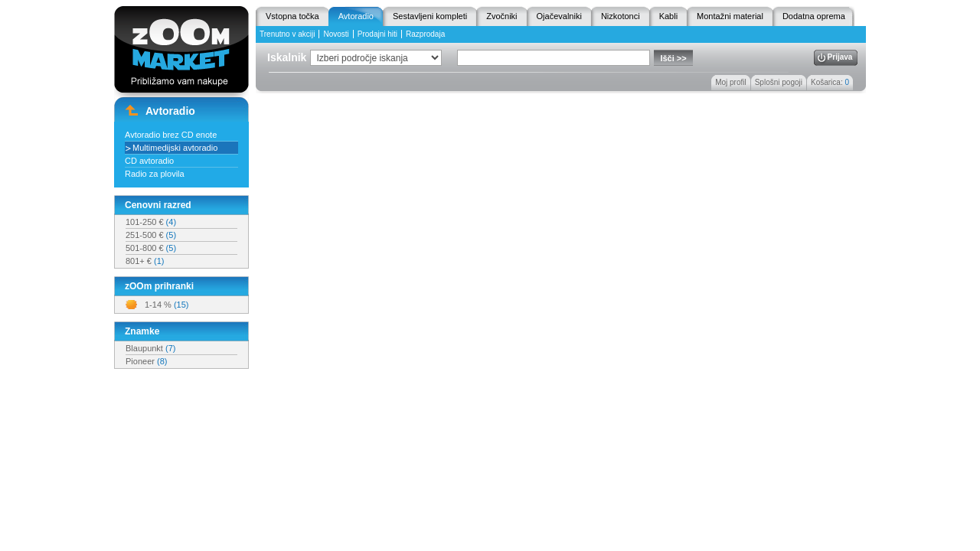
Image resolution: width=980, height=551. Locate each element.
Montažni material (730, 16)
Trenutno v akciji (287, 34)
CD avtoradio (149, 161)
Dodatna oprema (814, 16)
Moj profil (731, 82)
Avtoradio (356, 16)
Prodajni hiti (377, 34)
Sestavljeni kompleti (430, 16)
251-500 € (151, 235)
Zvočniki (501, 16)
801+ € (145, 261)
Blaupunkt (150, 348)
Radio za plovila (155, 174)
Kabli (668, 16)
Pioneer (146, 361)
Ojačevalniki (559, 16)
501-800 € (151, 248)
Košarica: (830, 82)
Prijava (840, 57)
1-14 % (167, 305)
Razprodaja (425, 34)
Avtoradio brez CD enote (171, 135)
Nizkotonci (621, 16)
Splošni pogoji (779, 82)
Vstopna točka (292, 16)
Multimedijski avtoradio (175, 148)
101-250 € (151, 222)
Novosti (336, 34)
